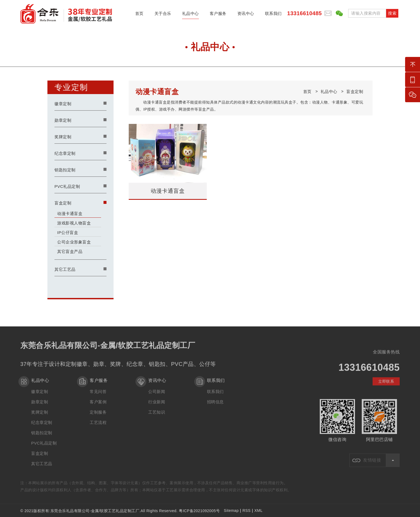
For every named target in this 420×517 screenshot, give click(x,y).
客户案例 (98, 406)
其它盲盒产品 (70, 251)
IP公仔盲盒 (68, 232)
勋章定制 (63, 120)
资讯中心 (246, 15)
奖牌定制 (63, 137)
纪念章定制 (65, 153)
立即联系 (386, 386)
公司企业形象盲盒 (74, 242)
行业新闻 (157, 406)
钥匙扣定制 (65, 170)
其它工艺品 (65, 269)
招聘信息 (215, 406)
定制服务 (98, 416)
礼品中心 (190, 15)
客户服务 (218, 15)
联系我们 (273, 15)
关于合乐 (163, 15)
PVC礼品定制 (67, 186)
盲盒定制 (63, 203)
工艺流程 (98, 427)
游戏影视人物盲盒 (74, 223)
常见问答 (98, 396)
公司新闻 (157, 396)
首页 (139, 15)
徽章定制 (63, 104)
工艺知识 (157, 416)
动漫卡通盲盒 (70, 213)
